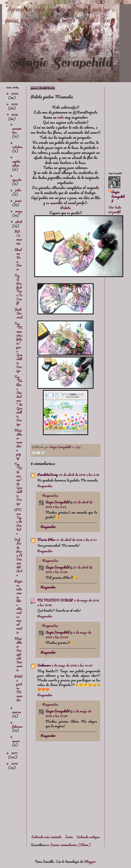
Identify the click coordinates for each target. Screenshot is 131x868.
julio (18, 190)
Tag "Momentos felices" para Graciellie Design (18, 347)
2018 (14, 114)
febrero (17, 726)
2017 (14, 753)
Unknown (44, 665)
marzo (17, 712)
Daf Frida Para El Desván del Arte (18, 557)
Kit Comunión (18, 237)
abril (19, 222)
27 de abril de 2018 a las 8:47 (77, 540)
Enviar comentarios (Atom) (70, 845)
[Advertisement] (65, 809)
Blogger (90, 861)
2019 (14, 104)
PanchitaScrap (48, 475)
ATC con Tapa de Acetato (18, 521)
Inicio (69, 837)
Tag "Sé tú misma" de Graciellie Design (18, 484)
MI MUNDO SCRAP (55, 600)
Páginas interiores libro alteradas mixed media (18, 607)
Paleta (65, 208)
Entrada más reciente (46, 837)
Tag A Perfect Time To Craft (18, 289)
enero (16, 741)
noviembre (17, 130)
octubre (17, 147)
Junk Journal (18, 313)
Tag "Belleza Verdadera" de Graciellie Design (18, 400)
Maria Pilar (46, 540)
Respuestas (50, 495)
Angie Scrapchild (57, 502)
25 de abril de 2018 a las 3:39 (79, 475)
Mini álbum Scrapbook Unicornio (18, 654)
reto (61, 117)
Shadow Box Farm (18, 259)
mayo (19, 211)
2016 (14, 763)
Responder (45, 486)
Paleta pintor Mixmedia (18, 688)
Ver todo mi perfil (115, 210)
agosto (17, 180)
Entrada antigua (88, 837)
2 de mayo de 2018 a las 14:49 (72, 665)
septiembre (16, 163)
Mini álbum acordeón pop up (18, 444)
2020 (15, 93)
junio (18, 201)
